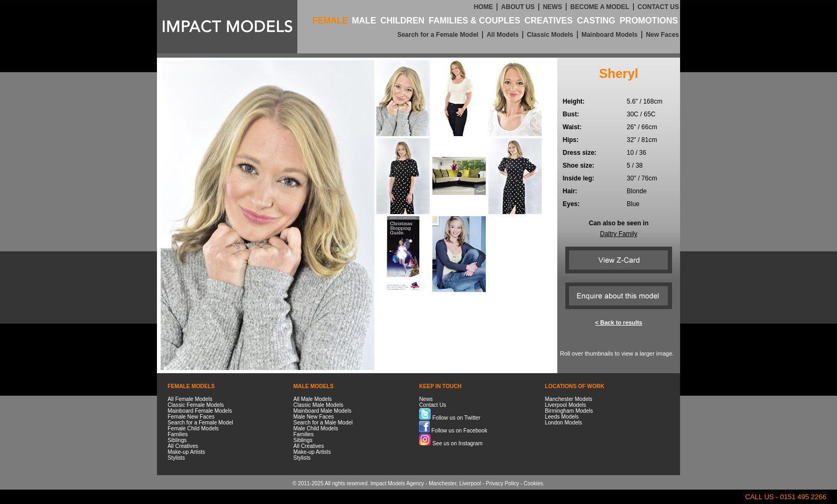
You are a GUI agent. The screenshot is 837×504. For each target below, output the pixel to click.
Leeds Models (562, 417)
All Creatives (183, 446)
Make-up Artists (186, 452)
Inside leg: (578, 178)
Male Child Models (316, 428)
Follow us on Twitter (450, 418)
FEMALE (330, 21)
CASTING (596, 21)
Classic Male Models (318, 405)
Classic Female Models (196, 405)
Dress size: (579, 153)
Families (178, 434)
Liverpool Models (566, 405)
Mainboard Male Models (323, 411)
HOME (483, 7)
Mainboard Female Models (200, 411)
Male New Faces (314, 417)
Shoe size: (578, 166)
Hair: (570, 191)
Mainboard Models (609, 35)
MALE (364, 21)
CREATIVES (548, 21)
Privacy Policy (502, 483)
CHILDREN (402, 21)
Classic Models (550, 35)
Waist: (572, 127)
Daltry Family (619, 234)
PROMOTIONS (649, 21)
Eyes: (571, 204)
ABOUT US (518, 7)
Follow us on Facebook (453, 431)
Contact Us (432, 405)
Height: (574, 101)
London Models (564, 423)
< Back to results (619, 322)
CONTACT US (658, 7)
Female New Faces (191, 417)
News (426, 399)
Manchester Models (569, 399)
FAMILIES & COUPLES (475, 21)
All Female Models (190, 399)
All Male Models (313, 399)
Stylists (176, 458)
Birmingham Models (569, 411)
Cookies (533, 483)
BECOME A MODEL (599, 7)
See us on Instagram (451, 443)
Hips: (571, 140)
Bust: (571, 114)
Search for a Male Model (323, 423)
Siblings (177, 440)
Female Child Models (193, 428)
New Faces (662, 35)
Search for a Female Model (438, 35)
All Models (503, 35)
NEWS (552, 7)
